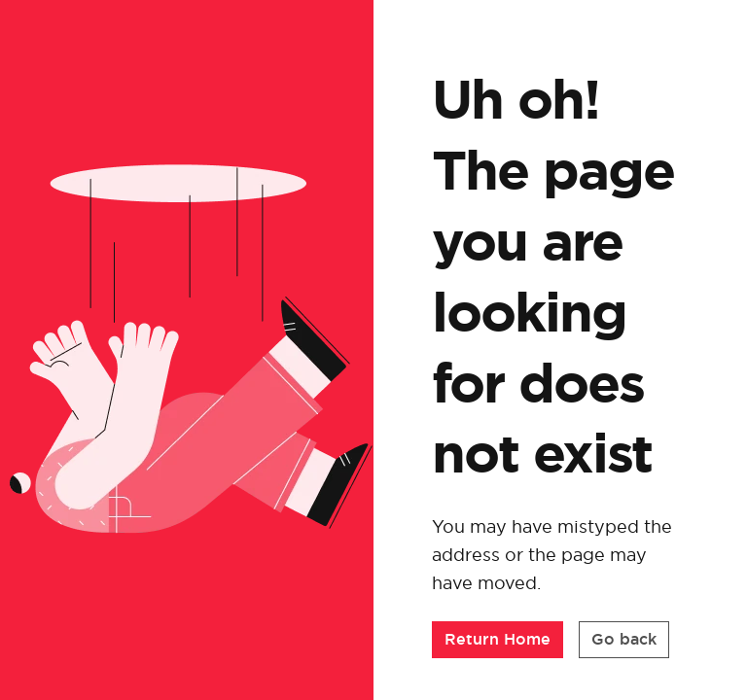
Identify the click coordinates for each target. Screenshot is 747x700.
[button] (498, 640)
